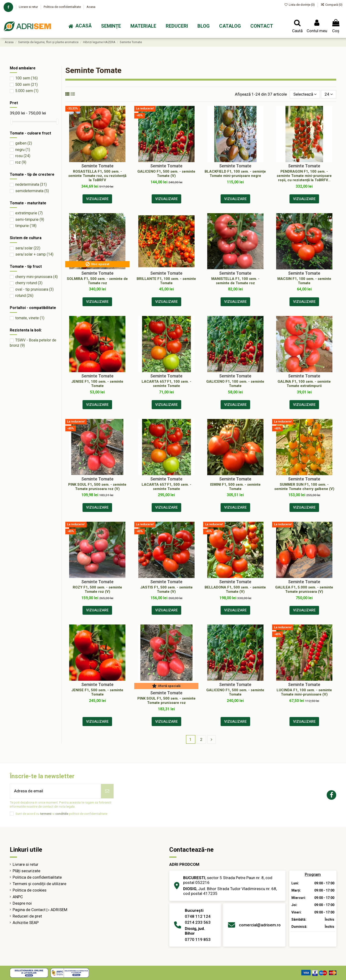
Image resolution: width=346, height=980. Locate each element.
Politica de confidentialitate (63, 7)
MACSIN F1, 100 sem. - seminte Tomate (304, 281)
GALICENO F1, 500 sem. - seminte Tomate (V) (166, 174)
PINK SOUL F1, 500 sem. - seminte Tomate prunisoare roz (166, 701)
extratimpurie (29, 213)
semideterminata (32, 191)
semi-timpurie (30, 219)
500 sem (26, 85)
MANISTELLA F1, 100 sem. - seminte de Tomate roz (235, 281)
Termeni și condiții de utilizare (39, 884)
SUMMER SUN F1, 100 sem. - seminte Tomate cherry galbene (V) (304, 487)
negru (23, 150)
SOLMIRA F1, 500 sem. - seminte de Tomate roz (97, 281)
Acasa (91, 7)
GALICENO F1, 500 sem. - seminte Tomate (235, 692)
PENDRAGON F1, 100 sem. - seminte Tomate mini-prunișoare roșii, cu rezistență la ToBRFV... (304, 176)
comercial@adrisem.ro (260, 925)
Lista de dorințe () (300, 5)
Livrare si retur (29, 7)
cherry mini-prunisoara (36, 277)
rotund (24, 296)
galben (24, 143)
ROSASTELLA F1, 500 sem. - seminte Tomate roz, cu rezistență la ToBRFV (97, 176)
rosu (23, 156)
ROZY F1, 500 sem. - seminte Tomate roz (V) (97, 589)
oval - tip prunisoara (34, 289)
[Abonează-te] (107, 791)
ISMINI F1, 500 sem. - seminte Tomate (235, 487)
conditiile (62, 814)
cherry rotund (29, 283)
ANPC (18, 897)
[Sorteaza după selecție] (305, 94)
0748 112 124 (198, 916)
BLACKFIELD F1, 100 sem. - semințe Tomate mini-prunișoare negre (235, 174)
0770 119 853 (198, 939)
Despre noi (22, 903)
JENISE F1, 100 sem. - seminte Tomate (97, 384)
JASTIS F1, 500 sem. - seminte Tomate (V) (166, 589)
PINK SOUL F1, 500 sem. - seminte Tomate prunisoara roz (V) (97, 487)
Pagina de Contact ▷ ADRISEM (40, 910)
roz (21, 162)
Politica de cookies (30, 890)
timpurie (26, 226)
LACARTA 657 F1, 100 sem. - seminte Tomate (166, 384)
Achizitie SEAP (26, 923)
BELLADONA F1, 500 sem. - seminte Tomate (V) (235, 589)
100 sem (26, 78)
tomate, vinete (30, 318)
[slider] (11, 121)
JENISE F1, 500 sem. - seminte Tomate (97, 692)
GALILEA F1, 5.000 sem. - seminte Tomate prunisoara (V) (304, 589)
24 (329, 94)
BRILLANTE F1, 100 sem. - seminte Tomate (166, 281)
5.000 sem (27, 91)
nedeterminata (31, 184)
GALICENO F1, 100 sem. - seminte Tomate (235, 384)
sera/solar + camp (34, 254)
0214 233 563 (198, 922)
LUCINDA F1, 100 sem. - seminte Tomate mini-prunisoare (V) (304, 692)
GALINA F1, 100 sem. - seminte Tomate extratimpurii (304, 384)
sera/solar (28, 248)
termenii (46, 814)
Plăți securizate (26, 871)
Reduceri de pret (27, 916)
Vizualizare (97, 199)
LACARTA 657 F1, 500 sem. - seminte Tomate (166, 487)
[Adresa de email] (56, 791)
